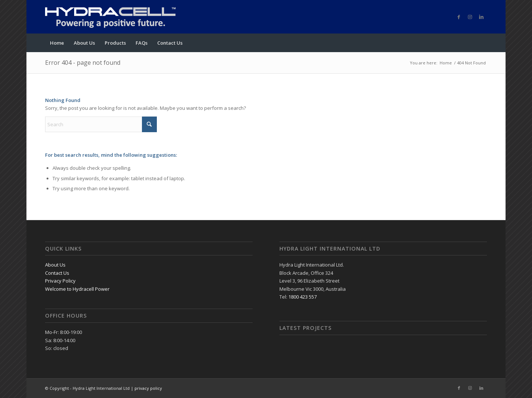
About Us (55, 265)
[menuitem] (57, 43)
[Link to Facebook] (459, 17)
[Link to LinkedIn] (481, 17)
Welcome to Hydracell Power (77, 289)
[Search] (101, 124)
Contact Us (57, 273)
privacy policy (148, 388)
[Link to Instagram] (470, 17)
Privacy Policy (60, 281)
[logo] (120, 17)
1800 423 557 (303, 297)
